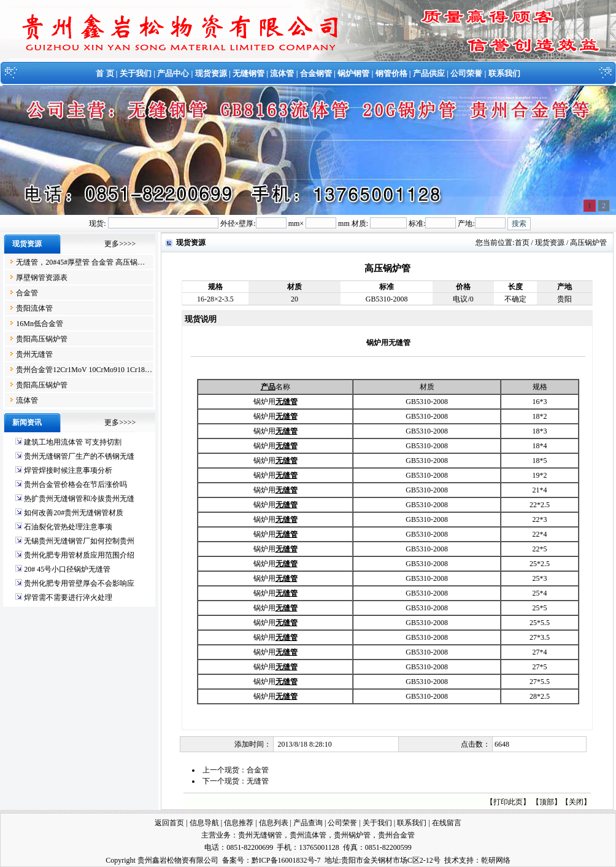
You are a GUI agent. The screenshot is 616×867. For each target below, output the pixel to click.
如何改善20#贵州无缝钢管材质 (74, 513)
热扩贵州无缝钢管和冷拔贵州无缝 (79, 499)
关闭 (576, 802)
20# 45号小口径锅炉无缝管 (67, 569)
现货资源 (211, 73)
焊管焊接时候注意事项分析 (68, 470)
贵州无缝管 (34, 354)
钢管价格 (391, 73)
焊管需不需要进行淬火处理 (68, 597)
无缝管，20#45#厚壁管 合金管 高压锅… (80, 262)
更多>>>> (120, 244)
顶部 (547, 802)
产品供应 (429, 73)
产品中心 (173, 73)
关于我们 (136, 73)
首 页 (105, 73)
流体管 (282, 73)
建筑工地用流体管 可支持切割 (73, 442)
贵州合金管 (396, 835)
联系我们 (504, 73)
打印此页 (508, 802)
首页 (522, 243)
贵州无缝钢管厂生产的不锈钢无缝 (79, 456)
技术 (452, 860)
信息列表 (274, 823)
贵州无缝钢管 (260, 835)
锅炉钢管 (353, 73)
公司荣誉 (466, 73)
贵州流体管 (308, 835)
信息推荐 (239, 823)
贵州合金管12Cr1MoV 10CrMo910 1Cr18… (84, 370)
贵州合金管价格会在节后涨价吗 (75, 484)
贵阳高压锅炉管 (42, 339)
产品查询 (308, 823)
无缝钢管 (248, 73)
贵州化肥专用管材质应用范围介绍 (79, 555)
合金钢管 (316, 73)
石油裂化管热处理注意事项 (68, 527)
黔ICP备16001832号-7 (286, 860)
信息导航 (204, 823)
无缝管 (258, 781)
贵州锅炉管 (352, 835)
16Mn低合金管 (40, 324)
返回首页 (169, 823)
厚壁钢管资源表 (42, 278)
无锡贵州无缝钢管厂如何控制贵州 (79, 541)
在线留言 (447, 823)
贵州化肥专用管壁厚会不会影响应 (79, 583)
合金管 (27, 293)
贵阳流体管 (34, 308)
